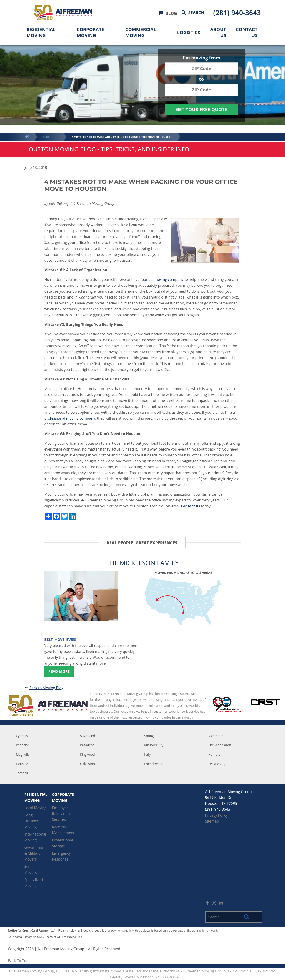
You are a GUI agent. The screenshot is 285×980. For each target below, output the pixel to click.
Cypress (22, 736)
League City (217, 764)
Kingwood (87, 754)
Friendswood (154, 764)
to (201, 80)
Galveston (87, 764)
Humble (214, 754)
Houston (22, 764)
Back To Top (18, 961)
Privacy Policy (217, 815)
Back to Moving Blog (44, 688)
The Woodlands (220, 745)
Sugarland (88, 736)
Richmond (216, 736)
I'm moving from (202, 58)
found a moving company (162, 279)
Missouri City (154, 745)
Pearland (23, 745)
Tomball (22, 773)
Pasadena (87, 745)
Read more (59, 671)
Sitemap (212, 821)
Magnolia (23, 754)
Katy (147, 754)
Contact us (190, 506)
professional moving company (70, 418)
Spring (149, 736)
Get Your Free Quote (202, 109)
